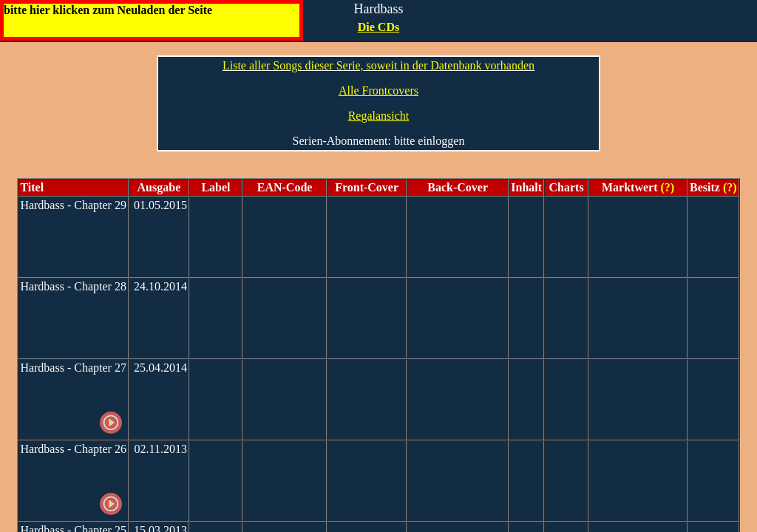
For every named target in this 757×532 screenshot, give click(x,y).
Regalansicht (379, 116)
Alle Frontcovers (378, 91)
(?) (666, 187)
